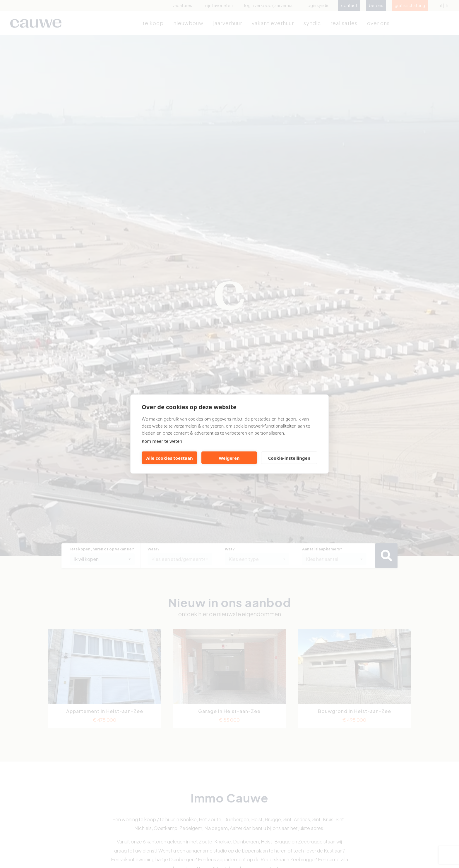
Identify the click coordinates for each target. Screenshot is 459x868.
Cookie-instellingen (289, 458)
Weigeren (229, 458)
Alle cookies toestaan (169, 458)
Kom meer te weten (162, 441)
